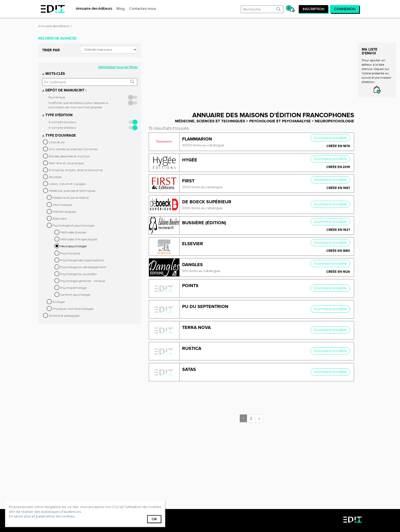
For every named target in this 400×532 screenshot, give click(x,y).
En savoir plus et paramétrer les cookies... (43, 516)
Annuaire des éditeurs (54, 26)
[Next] (259, 418)
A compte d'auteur (62, 122)
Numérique (57, 97)
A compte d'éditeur (62, 128)
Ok (154, 519)
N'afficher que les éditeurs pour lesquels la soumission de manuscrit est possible (78, 105)
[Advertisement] (255, 70)
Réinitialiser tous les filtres (118, 67)
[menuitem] (94, 8)
